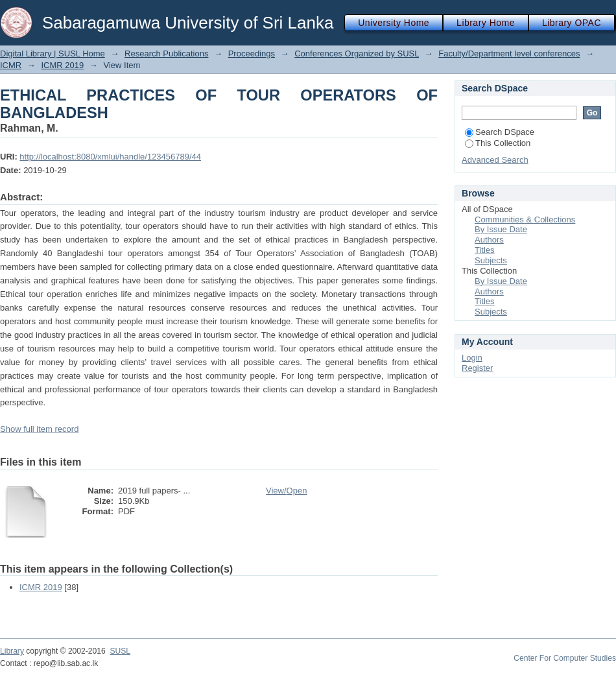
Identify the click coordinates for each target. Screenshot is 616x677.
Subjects (491, 260)
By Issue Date (501, 229)
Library (12, 651)
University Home (394, 23)
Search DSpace (500, 132)
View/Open (286, 491)
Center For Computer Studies (565, 658)
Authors (489, 240)
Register (477, 368)
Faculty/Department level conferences (509, 53)
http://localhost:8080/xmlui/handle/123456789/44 (110, 157)
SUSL (120, 651)
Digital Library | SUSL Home (53, 53)
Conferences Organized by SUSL (357, 53)
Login (472, 358)
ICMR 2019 (62, 65)
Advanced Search (495, 160)
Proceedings (252, 53)
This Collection (498, 143)
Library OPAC (572, 23)
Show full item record (39, 429)
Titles (485, 250)
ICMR (11, 65)
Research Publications (166, 53)
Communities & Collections (525, 220)
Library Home (486, 23)
